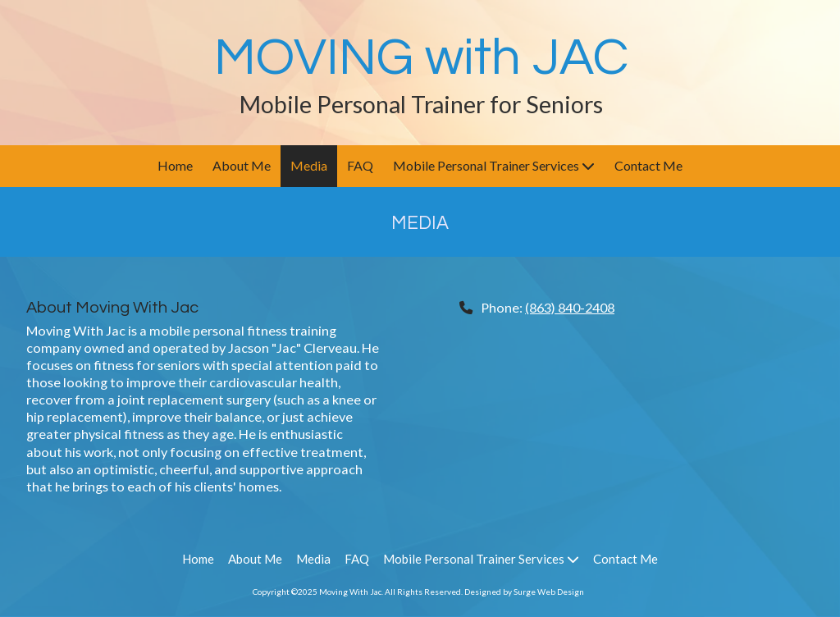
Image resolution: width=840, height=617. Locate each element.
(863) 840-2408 (570, 307)
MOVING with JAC (421, 58)
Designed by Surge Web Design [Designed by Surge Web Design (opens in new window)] (524, 592)
